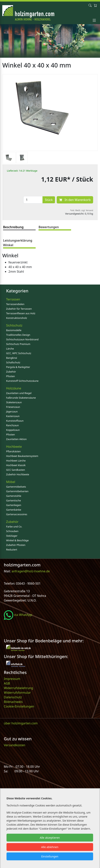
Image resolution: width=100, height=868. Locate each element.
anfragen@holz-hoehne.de (30, 571)
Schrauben (12, 531)
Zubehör (11, 372)
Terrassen (13, 299)
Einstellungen (50, 856)
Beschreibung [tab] (13, 227)
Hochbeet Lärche (16, 461)
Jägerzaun (12, 411)
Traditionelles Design (18, 335)
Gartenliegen (14, 505)
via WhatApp (18, 615)
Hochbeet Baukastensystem (22, 456)
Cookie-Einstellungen (19, 706)
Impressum (12, 679)
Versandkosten (15, 745)
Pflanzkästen (13, 451)
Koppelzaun (13, 430)
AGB (7, 683)
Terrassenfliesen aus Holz (21, 313)
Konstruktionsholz (17, 318)
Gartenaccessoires (17, 514)
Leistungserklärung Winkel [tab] (17, 243)
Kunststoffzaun (15, 421)
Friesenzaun (13, 407)
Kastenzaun (13, 416)
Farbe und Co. (14, 527)
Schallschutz (13, 362)
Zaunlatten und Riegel (19, 393)
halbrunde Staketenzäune (21, 398)
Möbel (11, 482)
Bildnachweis (14, 702)
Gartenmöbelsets (16, 487)
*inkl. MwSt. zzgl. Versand (82, 210)
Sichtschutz (14, 325)
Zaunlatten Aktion (16, 439)
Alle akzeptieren (50, 838)
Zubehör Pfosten (16, 545)
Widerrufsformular (17, 693)
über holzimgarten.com (21, 723)
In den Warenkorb (75, 200)
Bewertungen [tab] (49, 227)
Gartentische (14, 500)
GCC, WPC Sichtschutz (19, 353)
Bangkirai (12, 358)
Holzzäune (14, 388)
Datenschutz (13, 697)
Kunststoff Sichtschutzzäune (22, 381)
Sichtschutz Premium (18, 344)
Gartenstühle (14, 496)
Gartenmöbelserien (17, 491)
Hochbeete (14, 447)
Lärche (10, 349)
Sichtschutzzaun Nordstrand (22, 339)
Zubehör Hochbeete (18, 474)
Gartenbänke (14, 510)
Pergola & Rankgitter (18, 367)
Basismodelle (14, 330)
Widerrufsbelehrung (18, 688)
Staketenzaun (14, 402)
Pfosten (11, 376)
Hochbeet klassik (16, 465)
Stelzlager (12, 536)
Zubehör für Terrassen (19, 309)
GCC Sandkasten (16, 470)
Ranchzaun (12, 425)
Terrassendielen (15, 304)
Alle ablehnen (50, 847)
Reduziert (12, 550)
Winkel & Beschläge (17, 540)
